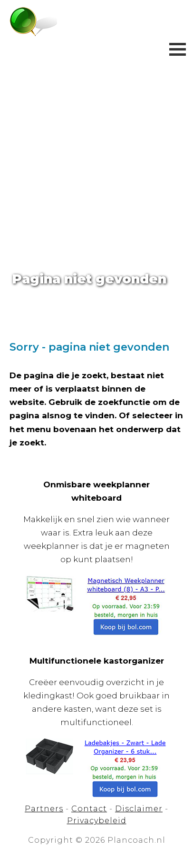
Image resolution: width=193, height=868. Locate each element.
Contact (89, 809)
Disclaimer (139, 809)
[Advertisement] (96, 149)
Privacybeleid (97, 821)
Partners (44, 809)
